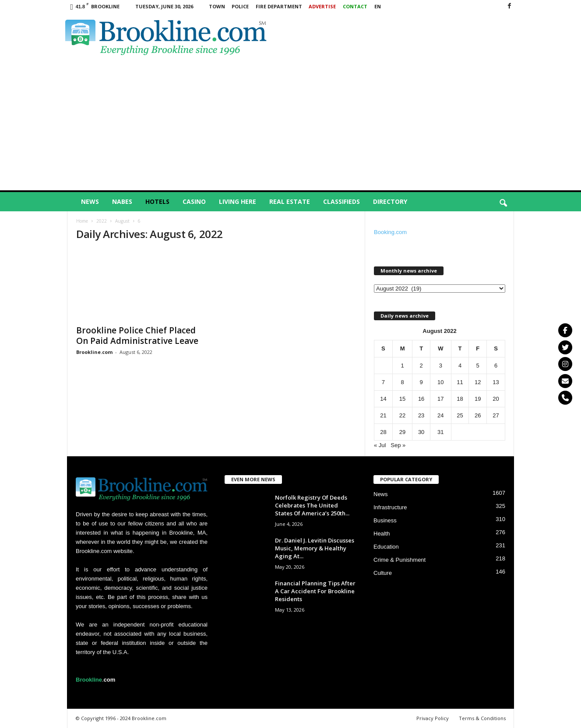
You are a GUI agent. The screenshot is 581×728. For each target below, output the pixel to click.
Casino (194, 201)
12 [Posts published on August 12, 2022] (478, 382)
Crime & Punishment (400, 560)
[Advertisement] (291, 125)
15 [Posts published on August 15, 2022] (402, 399)
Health (382, 534)
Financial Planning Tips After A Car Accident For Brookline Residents (315, 591)
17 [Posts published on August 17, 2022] (440, 399)
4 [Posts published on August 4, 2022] (460, 366)
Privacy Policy (433, 718)
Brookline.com (94, 352)
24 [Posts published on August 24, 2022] (440, 415)
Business (385, 520)
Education (386, 547)
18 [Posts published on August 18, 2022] (460, 399)
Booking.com (390, 232)
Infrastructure (390, 507)
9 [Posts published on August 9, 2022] (421, 382)
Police (240, 6)
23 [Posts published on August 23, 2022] (421, 415)
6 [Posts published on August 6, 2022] (496, 366)
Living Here (238, 201)
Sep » (398, 445)
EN (378, 6)
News (90, 201)
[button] (503, 203)
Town (217, 6)
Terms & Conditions (482, 718)
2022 (102, 221)
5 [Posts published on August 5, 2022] (478, 366)
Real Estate (290, 201)
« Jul (380, 445)
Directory (390, 201)
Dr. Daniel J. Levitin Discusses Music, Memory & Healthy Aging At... (315, 548)
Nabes (122, 201)
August (122, 221)
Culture (383, 573)
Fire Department (279, 6)
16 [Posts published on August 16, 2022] (421, 399)
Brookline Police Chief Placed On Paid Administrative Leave (137, 336)
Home (82, 221)
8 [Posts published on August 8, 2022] (402, 382)
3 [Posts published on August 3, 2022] (441, 366)
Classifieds (342, 201)
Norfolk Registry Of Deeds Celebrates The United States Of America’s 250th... (312, 505)
